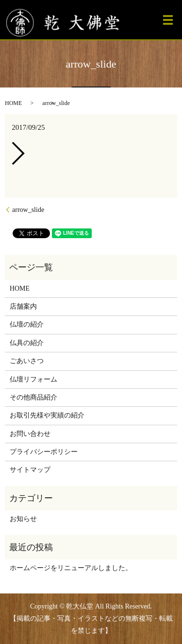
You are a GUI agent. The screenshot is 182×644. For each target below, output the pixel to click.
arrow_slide (28, 210)
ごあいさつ (27, 361)
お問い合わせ (30, 434)
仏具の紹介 (27, 343)
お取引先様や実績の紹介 (47, 415)
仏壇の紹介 (27, 324)
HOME (13, 103)
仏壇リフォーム (33, 379)
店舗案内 (23, 306)
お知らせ (23, 519)
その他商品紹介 (33, 397)
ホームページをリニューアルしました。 (71, 568)
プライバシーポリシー (44, 452)
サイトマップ (30, 470)
